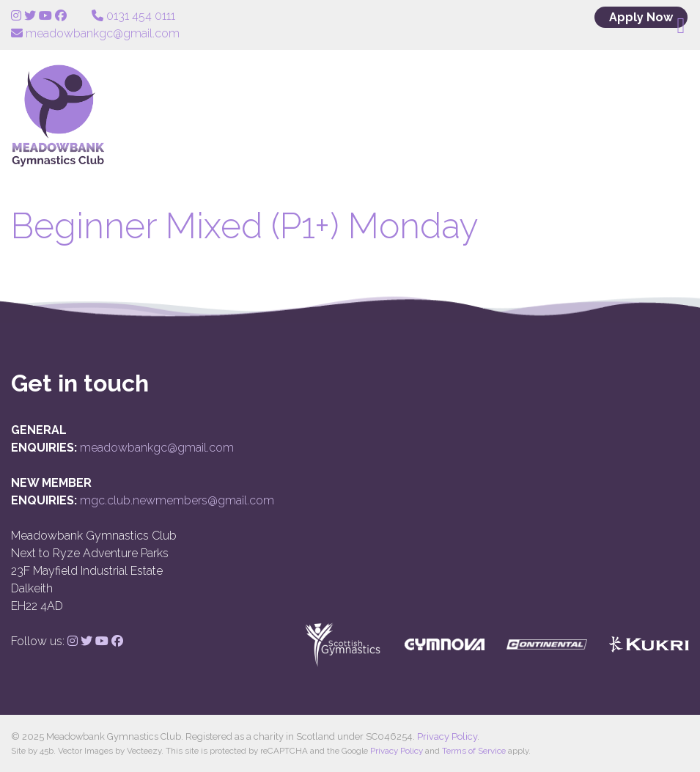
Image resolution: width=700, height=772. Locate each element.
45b (47, 751)
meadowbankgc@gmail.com (157, 448)
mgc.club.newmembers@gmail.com (177, 500)
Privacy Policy (447, 736)
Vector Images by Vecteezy (110, 751)
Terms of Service (474, 751)
